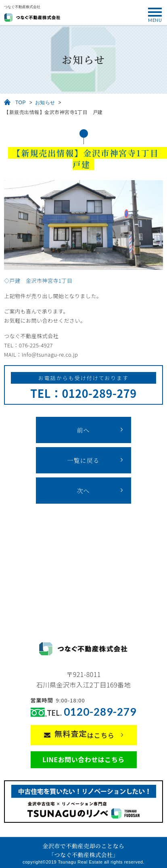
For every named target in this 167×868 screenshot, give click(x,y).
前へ (83, 430)
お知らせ (45, 103)
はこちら (85, 734)
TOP (21, 103)
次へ (83, 491)
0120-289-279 (100, 712)
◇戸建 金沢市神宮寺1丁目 (38, 281)
